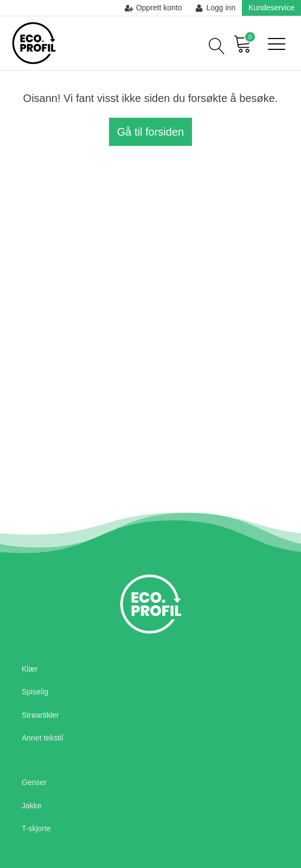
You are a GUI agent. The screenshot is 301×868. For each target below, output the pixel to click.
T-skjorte (36, 828)
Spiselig (35, 692)
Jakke (32, 806)
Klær (30, 669)
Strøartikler (40, 715)
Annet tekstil (42, 738)
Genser (34, 782)
